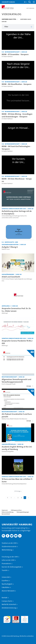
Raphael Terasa (6, 249)
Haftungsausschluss (16, 510)
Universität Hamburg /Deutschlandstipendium (14, 484)
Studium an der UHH (9, 543)
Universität (6, 577)
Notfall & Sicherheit (9, 604)
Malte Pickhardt (14, 419)
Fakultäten (6, 587)
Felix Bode (22, 419)
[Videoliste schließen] (30, 421)
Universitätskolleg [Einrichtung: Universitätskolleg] (9, 444)
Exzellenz (5, 581)
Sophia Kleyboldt (19, 279)
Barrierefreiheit (6, 514)
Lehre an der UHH (8, 560)
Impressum (5, 510)
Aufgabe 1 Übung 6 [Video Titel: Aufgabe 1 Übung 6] (10, 247)
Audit (14, 617)
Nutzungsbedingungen (23, 512)
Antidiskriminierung (9, 608)
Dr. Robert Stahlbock (7, 57)
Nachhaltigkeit (7, 584)
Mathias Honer (6, 419)
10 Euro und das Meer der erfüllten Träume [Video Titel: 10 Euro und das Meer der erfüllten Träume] (17, 480)
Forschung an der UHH (10, 557)
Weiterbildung (7, 550)
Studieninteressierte (9, 547)
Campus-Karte (7, 601)
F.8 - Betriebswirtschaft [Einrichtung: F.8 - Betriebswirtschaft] (11, 52)
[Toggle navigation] (34, 2)
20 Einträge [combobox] (18, 491)
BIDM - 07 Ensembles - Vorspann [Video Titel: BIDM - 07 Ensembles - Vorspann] (15, 54)
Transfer (5, 570)
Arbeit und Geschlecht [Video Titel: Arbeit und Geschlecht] (11, 277)
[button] (25, 2)
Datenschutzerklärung (8, 512)
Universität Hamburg (8, 2)
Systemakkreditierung (7, 624)
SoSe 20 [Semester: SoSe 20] (24, 52)
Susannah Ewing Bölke (8, 451)
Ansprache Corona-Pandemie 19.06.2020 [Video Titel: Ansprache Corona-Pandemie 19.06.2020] (17, 342)
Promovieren (6, 564)
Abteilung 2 (5, 313)
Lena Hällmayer (28, 279)
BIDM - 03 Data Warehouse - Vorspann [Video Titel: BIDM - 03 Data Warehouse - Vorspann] (17, 180)
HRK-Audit (24, 617)
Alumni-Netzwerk (8, 591)
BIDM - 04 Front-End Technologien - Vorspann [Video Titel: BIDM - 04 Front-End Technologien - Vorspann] (16, 148)
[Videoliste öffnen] (30, 386)
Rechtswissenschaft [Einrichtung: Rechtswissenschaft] (9, 377)
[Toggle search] (29, 2)
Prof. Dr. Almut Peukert (8, 279)
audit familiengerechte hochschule (7, 619)
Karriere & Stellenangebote (12, 567)
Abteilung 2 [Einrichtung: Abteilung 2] (6, 306)
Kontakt (5, 598)
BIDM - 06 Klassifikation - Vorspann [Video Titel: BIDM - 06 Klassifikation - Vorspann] (17, 84)
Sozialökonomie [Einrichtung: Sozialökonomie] (8, 274)
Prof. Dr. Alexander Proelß (9, 384)
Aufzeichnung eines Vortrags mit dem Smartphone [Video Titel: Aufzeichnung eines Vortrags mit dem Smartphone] (17, 212)
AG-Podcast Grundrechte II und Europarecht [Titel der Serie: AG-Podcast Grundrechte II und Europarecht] (17, 415)
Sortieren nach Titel (9, 19)
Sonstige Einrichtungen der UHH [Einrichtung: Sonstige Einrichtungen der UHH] (14, 209)
